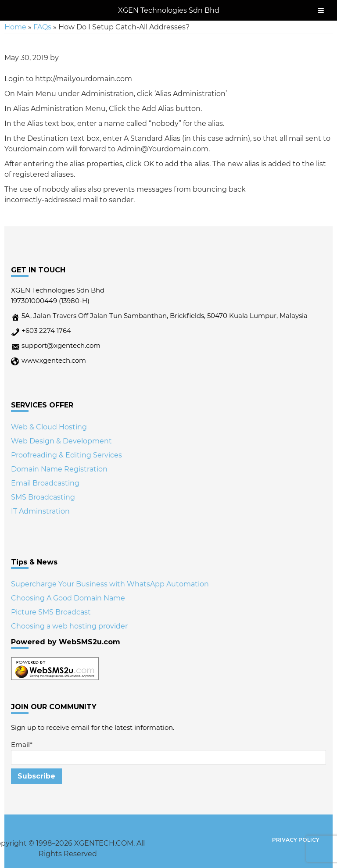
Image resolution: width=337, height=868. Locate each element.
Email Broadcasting (45, 483)
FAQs (42, 27)
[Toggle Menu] (321, 10)
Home (15, 27)
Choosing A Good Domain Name (68, 598)
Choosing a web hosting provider (69, 626)
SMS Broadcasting (43, 497)
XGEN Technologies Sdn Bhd (169, 10)
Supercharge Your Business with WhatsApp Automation (110, 584)
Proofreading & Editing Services (66, 455)
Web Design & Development (61, 441)
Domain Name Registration (59, 469)
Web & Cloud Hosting (49, 427)
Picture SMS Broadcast (51, 612)
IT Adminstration (40, 511)
